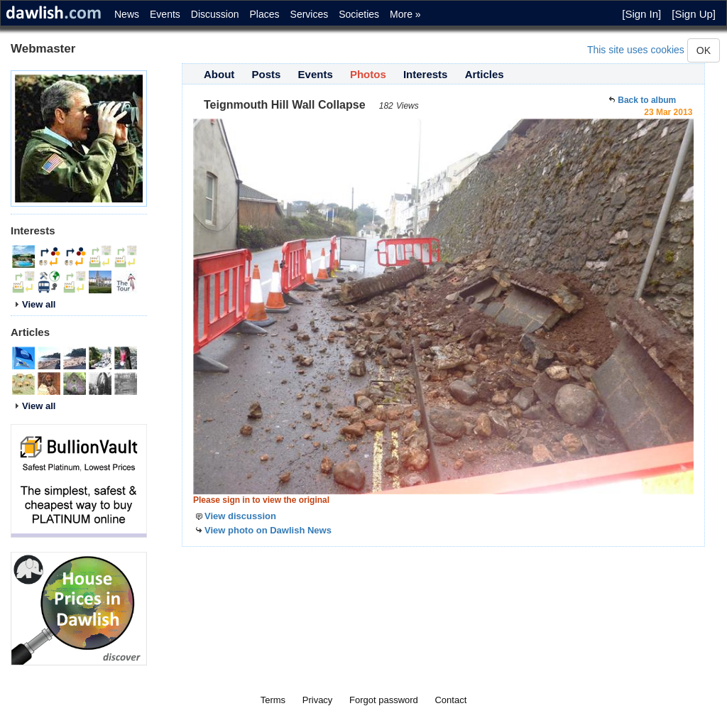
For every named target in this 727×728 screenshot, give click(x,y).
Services (310, 14)
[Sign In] (641, 14)
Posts (267, 74)
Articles (485, 74)
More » (405, 14)
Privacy (318, 700)
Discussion (215, 14)
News (127, 14)
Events (165, 14)
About (219, 74)
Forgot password (384, 700)
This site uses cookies (636, 50)
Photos (368, 74)
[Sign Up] (694, 14)
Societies (359, 14)
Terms (273, 700)
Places (265, 14)
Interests (426, 74)
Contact (450, 700)
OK (704, 50)
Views (408, 106)
